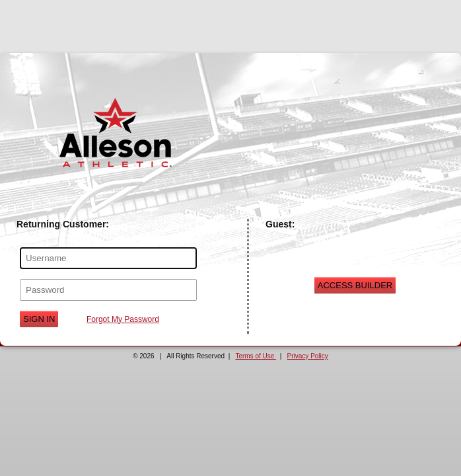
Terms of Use (256, 356)
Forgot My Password (123, 319)
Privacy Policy (308, 356)
